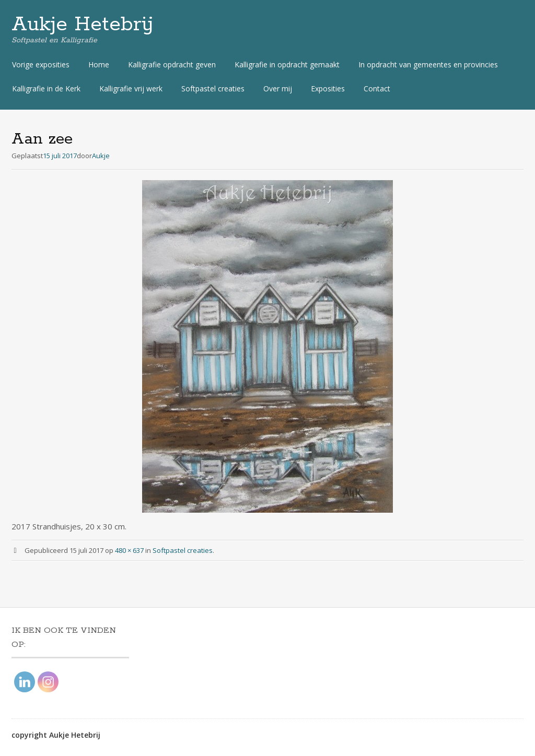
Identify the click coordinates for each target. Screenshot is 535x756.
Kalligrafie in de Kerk (46, 88)
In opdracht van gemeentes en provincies (428, 64)
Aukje (101, 156)
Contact (377, 88)
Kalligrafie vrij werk (131, 88)
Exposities (328, 88)
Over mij (278, 88)
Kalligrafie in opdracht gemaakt (287, 64)
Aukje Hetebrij (83, 25)
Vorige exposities (41, 64)
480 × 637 (129, 550)
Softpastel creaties (213, 88)
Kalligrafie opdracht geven (172, 64)
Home (99, 64)
